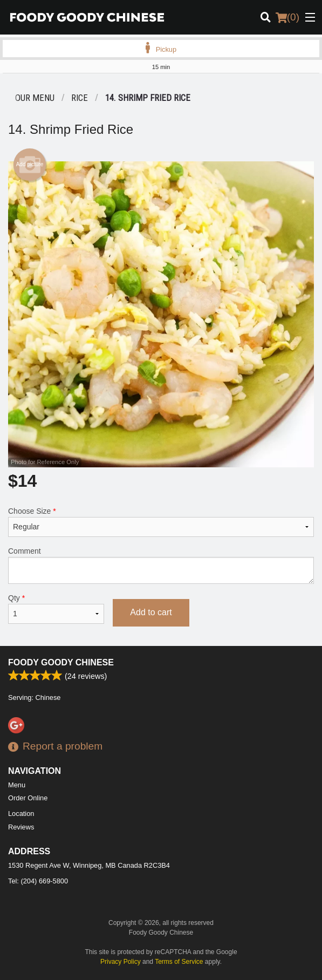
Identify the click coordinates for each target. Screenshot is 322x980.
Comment (161, 565)
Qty (56, 609)
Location (21, 814)
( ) (287, 17)
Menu (17, 785)
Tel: (38, 881)
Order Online (28, 798)
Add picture (30, 165)
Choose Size (161, 522)
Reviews (21, 827)
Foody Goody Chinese (61, 662)
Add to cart (151, 612)
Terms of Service (179, 962)
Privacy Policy (121, 962)
